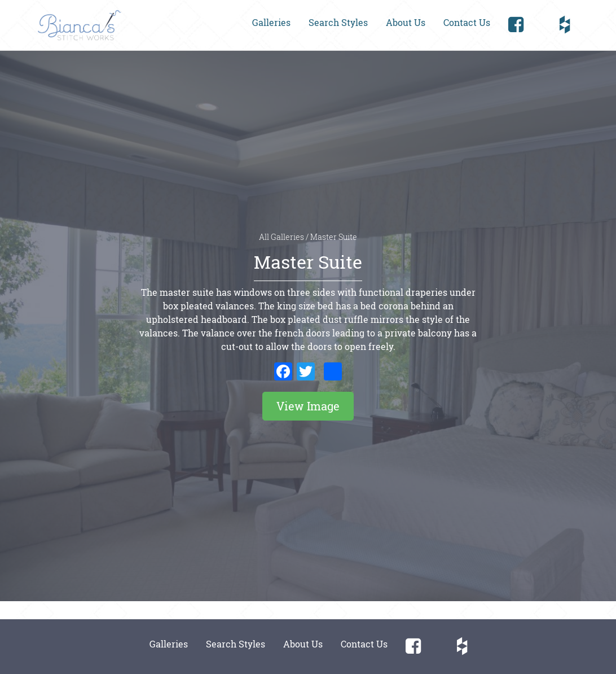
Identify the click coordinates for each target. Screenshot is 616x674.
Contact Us (467, 22)
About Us (406, 22)
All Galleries (282, 237)
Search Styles (338, 22)
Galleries (271, 22)
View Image (308, 406)
